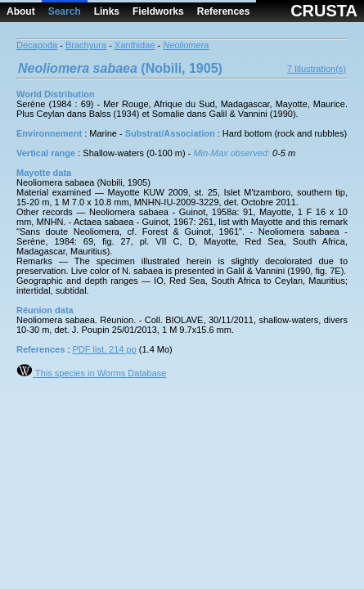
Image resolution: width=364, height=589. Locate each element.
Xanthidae (135, 45)
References (224, 11)
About (21, 11)
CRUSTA (324, 11)
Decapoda (37, 45)
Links (107, 11)
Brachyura (86, 45)
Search (65, 11)
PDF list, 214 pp (105, 349)
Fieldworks (158, 11)
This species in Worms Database (91, 373)
